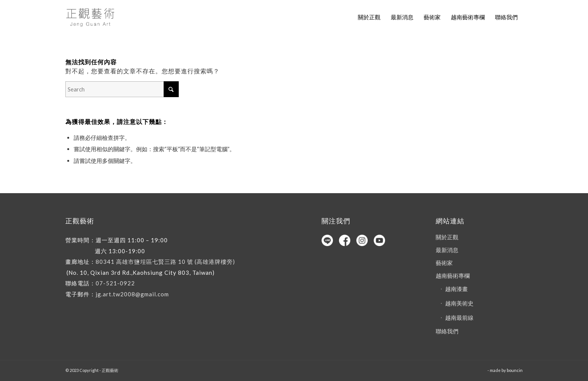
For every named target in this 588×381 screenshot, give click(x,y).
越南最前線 (459, 317)
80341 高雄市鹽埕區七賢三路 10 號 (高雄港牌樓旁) (165, 262)
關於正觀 (447, 237)
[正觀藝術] (91, 17)
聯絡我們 (447, 331)
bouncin (515, 370)
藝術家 (444, 263)
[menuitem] (369, 17)
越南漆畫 (456, 289)
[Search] (122, 89)
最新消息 (447, 250)
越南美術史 (459, 303)
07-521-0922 (115, 283)
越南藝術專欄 (453, 276)
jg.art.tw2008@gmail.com (132, 294)
